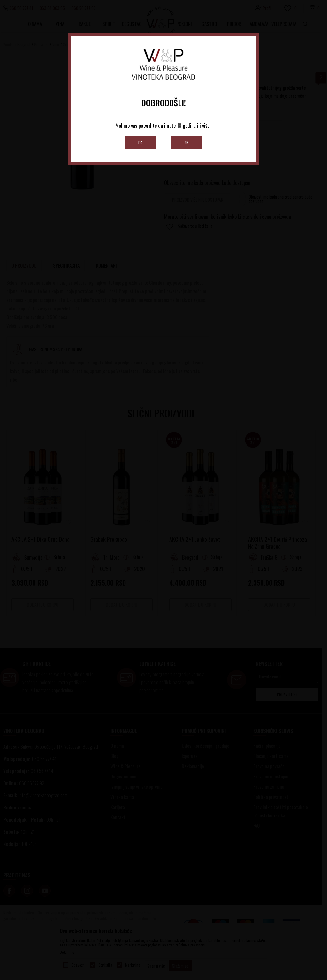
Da (141, 142)
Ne (187, 142)
